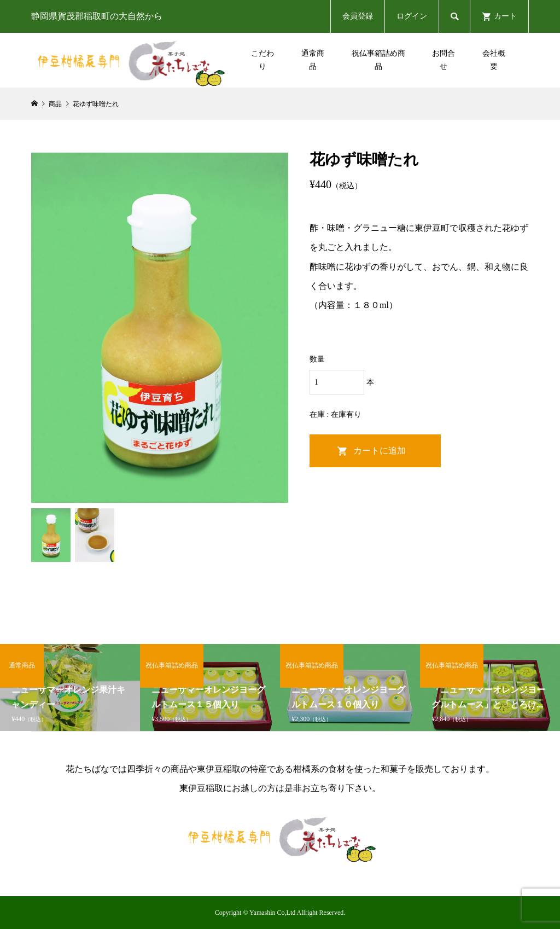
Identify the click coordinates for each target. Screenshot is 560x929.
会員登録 (358, 16)
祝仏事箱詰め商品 (378, 60)
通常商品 (313, 60)
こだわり (262, 60)
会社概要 (494, 60)
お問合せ (444, 60)
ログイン (412, 16)
